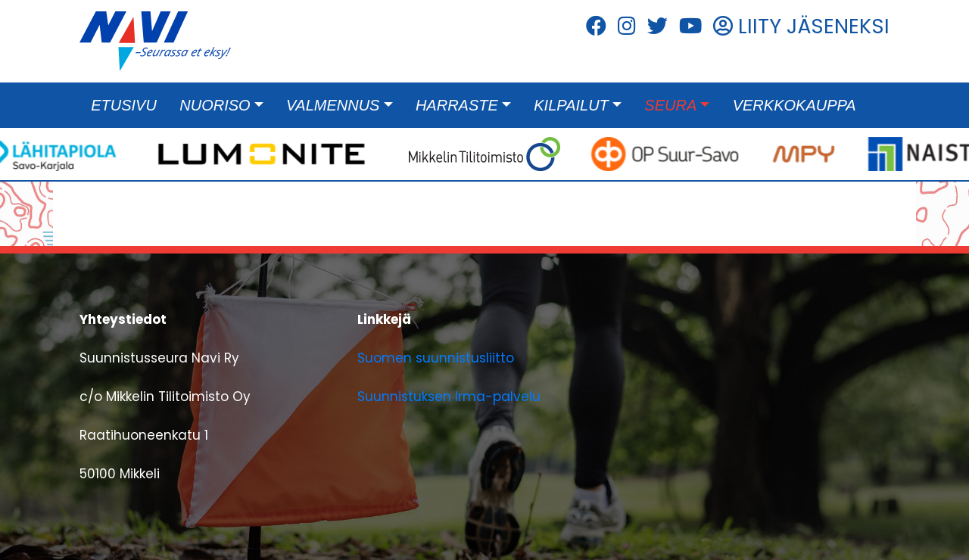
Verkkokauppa (795, 105)
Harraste (457, 105)
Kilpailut (571, 105)
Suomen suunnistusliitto (436, 358)
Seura (670, 105)
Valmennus (333, 105)
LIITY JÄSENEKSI (801, 26)
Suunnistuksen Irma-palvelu (449, 397)
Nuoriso (215, 105)
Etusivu (124, 105)
